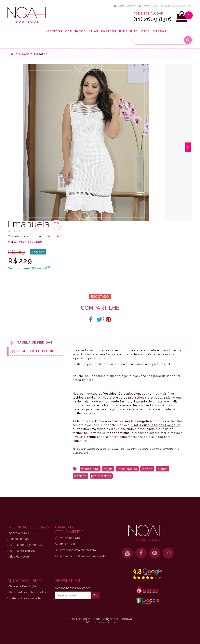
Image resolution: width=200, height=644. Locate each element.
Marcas (160, 31)
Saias (93, 31)
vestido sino (90, 469)
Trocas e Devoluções (23, 586)
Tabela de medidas (32, 343)
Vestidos (54, 31)
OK (95, 595)
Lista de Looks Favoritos (25, 598)
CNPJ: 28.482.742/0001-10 (100, 622)
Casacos (109, 31)
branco (163, 469)
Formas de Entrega (21, 551)
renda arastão (127, 469)
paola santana (101, 476)
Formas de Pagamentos (25, 545)
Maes (145, 31)
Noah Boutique (30, 242)
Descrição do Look (32, 351)
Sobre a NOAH (18, 533)
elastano (80, 476)
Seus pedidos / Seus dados (27, 592)
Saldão (24, 54)
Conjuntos (75, 31)
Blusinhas (128, 31)
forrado (147, 469)
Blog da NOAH (18, 556)
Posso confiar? (18, 539)
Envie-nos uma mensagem (78, 550)
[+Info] (59, 236)
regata (108, 469)
